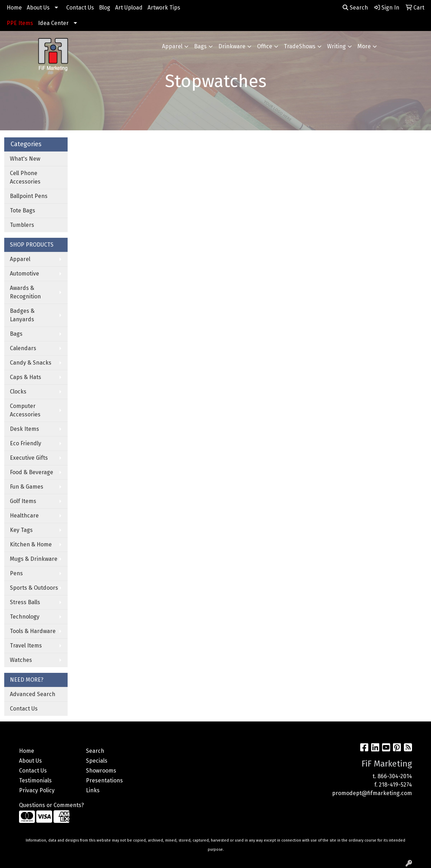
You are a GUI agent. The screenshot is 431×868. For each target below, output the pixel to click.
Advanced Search (33, 694)
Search (355, 8)
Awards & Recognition (25, 292)
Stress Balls (25, 602)
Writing (336, 46)
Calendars (23, 348)
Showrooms (101, 771)
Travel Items (26, 646)
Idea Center (53, 23)
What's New (25, 159)
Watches (21, 660)
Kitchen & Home (31, 544)
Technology (25, 617)
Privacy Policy (37, 790)
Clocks (18, 392)
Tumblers (22, 225)
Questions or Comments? (51, 805)
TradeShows (300, 46)
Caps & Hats (26, 377)
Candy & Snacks (31, 363)
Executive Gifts (29, 458)
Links (93, 790)
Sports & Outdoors (34, 588)
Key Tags (21, 530)
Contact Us (80, 8)
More (364, 46)
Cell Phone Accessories (25, 177)
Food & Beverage (32, 472)
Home (14, 8)
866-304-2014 (395, 776)
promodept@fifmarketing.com (372, 793)
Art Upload (129, 8)
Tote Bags (23, 210)
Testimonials (35, 780)
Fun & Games (27, 487)
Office (265, 46)
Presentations (104, 780)
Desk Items (24, 429)
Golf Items (23, 501)
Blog (105, 8)
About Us (38, 8)
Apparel (172, 46)
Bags (200, 46)
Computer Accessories (25, 410)
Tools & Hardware (33, 631)
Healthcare (24, 516)
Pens (16, 573)
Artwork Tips (164, 8)
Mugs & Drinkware (34, 559)
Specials (97, 761)
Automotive (24, 274)
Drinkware (232, 46)
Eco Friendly (26, 443)
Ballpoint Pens (29, 196)
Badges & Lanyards (22, 315)
